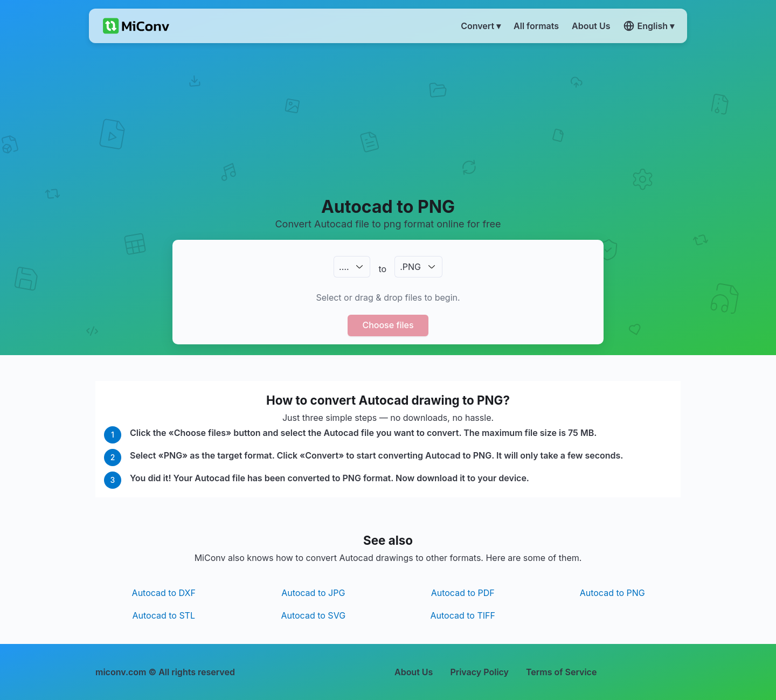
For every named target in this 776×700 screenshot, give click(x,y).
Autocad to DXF (164, 593)
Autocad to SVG (313, 615)
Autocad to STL (164, 615)
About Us (414, 672)
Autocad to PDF (463, 593)
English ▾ (649, 26)
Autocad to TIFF (463, 615)
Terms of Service (561, 672)
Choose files (388, 325)
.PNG (410, 267)
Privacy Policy (479, 672)
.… (344, 267)
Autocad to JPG (313, 593)
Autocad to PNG (612, 593)
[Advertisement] (388, 119)
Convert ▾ (481, 26)
